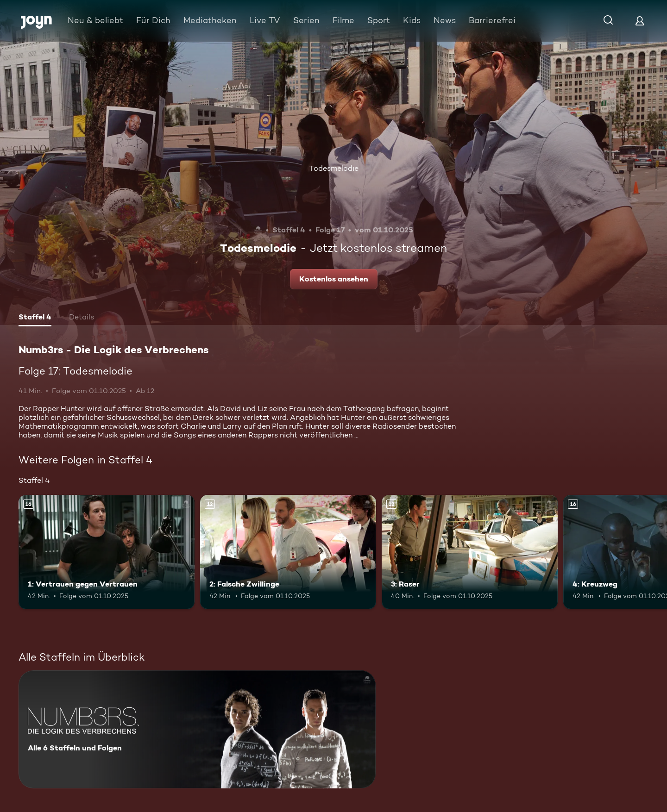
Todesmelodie (334, 168)
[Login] (640, 21)
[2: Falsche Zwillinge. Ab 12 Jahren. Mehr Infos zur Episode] (288, 552)
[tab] (35, 318)
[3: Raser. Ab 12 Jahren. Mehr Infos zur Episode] (470, 552)
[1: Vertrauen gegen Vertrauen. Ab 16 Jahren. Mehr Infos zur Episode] (107, 552)
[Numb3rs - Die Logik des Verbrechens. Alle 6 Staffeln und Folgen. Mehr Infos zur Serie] (197, 729)
